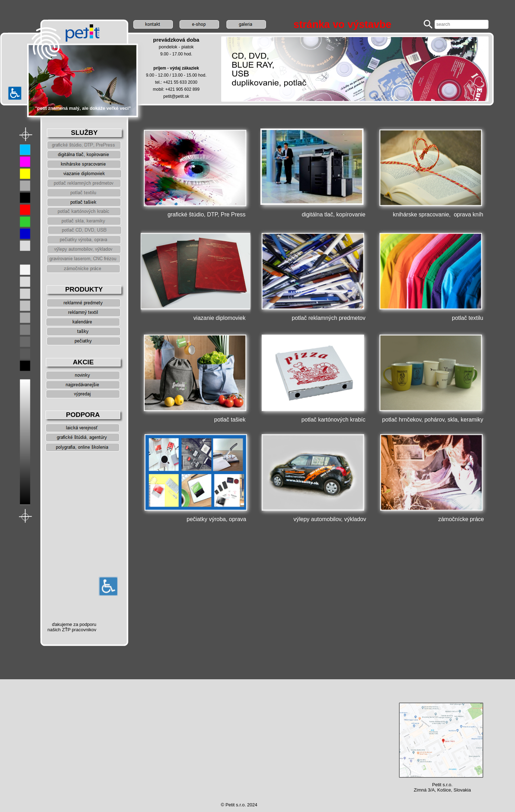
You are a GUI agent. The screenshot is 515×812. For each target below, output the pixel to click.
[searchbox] (462, 24)
